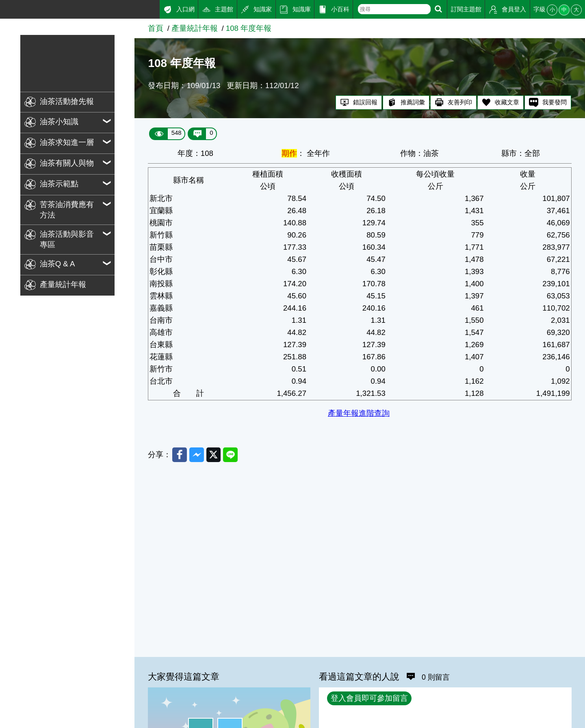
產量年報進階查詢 (359, 413)
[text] (394, 9)
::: (3, 8)
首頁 (156, 28)
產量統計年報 (195, 28)
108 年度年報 (249, 28)
